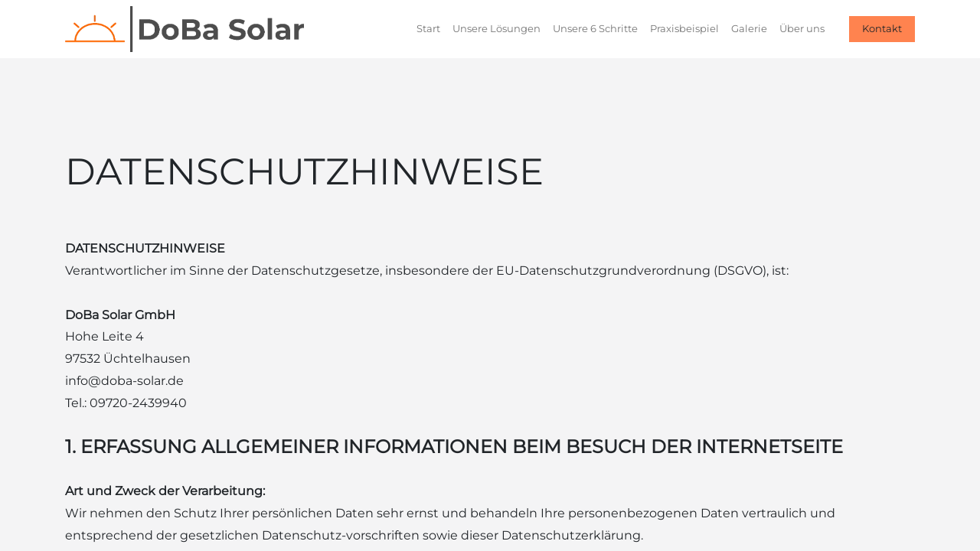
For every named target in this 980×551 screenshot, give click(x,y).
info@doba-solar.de (124, 381)
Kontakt (882, 28)
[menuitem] (428, 29)
